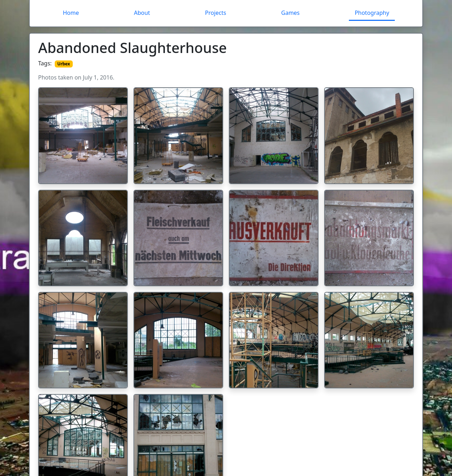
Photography (372, 13)
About (142, 13)
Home (71, 13)
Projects (216, 13)
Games (290, 13)
